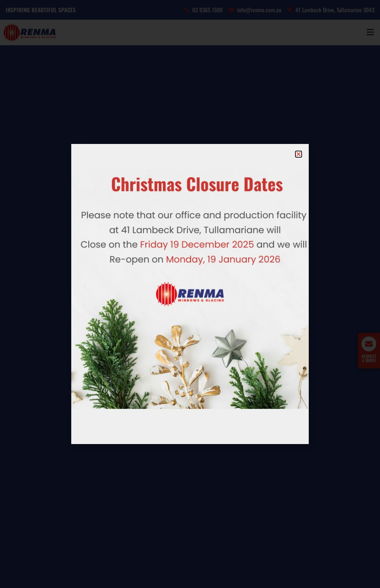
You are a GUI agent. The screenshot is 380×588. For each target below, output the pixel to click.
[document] (190, 294)
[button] (299, 154)
